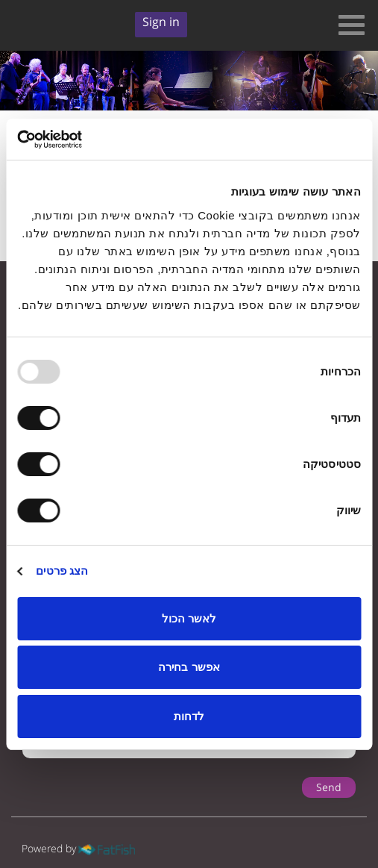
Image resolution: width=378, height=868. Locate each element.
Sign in (161, 22)
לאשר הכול (189, 618)
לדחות (189, 716)
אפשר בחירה (189, 667)
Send (329, 787)
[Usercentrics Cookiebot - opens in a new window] (82, 140)
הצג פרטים (62, 571)
